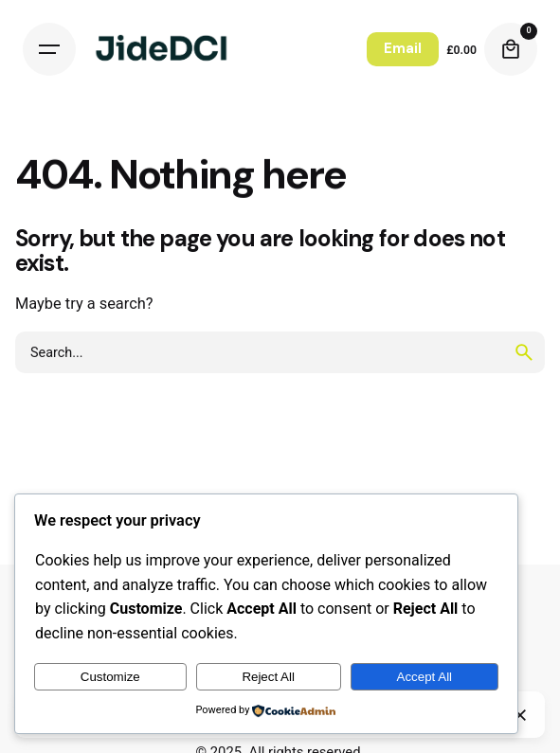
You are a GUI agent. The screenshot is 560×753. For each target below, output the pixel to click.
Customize (110, 677)
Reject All (268, 677)
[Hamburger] (49, 49)
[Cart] (511, 49)
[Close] (520, 715)
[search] (524, 352)
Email (403, 48)
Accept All (425, 677)
